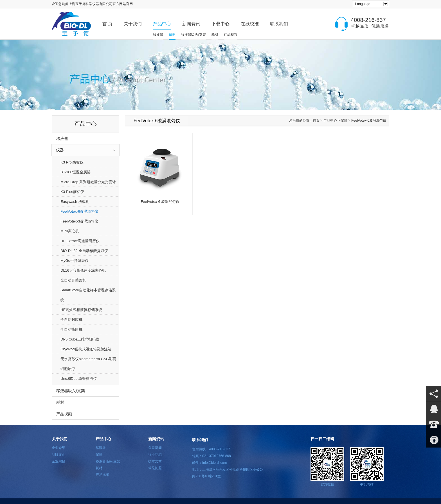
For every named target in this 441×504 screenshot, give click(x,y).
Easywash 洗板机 (75, 202)
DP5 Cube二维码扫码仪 (80, 339)
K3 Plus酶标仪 (72, 192)
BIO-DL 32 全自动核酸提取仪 (84, 251)
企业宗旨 (58, 461)
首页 (316, 121)
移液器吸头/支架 (193, 35)
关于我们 (133, 24)
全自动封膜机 (71, 320)
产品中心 (162, 24)
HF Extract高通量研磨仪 (80, 241)
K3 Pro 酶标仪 (72, 162)
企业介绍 (58, 448)
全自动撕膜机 (71, 329)
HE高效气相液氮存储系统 (81, 310)
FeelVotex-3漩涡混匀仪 (79, 221)
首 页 (107, 24)
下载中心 (220, 24)
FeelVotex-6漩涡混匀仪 (79, 211)
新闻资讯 (191, 24)
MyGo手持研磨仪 (75, 261)
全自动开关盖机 (73, 280)
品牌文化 (58, 455)
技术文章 (155, 461)
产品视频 (231, 35)
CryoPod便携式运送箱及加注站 (86, 349)
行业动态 (155, 455)
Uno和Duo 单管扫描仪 (79, 379)
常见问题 (155, 468)
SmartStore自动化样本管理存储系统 (88, 295)
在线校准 (250, 24)
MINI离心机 (70, 231)
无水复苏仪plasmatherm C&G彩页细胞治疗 (88, 364)
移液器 (158, 35)
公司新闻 (155, 448)
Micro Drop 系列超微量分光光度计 (88, 182)
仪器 (172, 35)
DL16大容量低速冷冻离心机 (83, 270)
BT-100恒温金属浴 (76, 172)
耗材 (215, 35)
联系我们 (279, 24)
